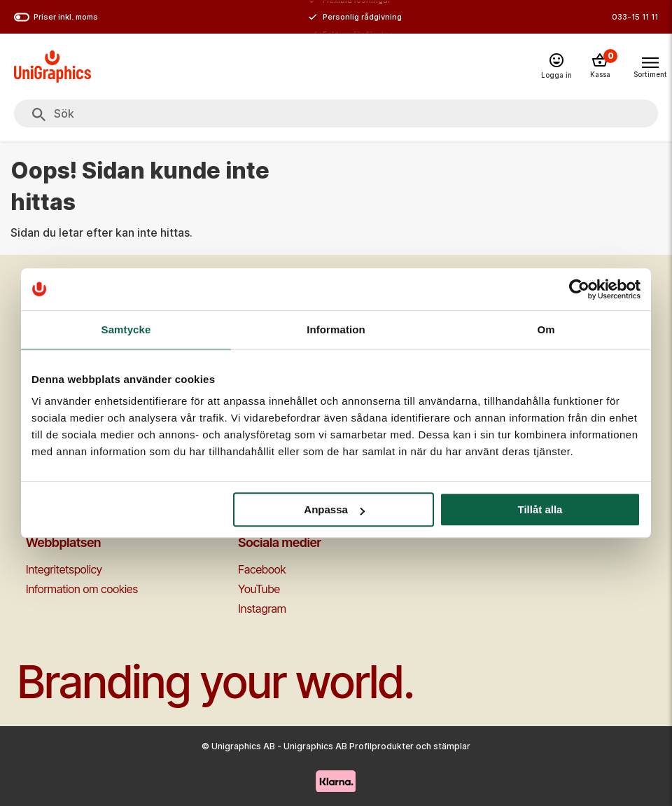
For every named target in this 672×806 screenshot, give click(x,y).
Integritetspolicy (64, 569)
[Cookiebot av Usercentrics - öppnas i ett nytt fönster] (579, 289)
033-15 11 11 (635, 17)
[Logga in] (556, 67)
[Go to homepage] (52, 67)
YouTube (259, 589)
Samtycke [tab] (126, 329)
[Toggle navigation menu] (650, 66)
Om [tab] (546, 329)
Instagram (262, 609)
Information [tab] (336, 329)
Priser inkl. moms (56, 17)
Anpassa (334, 509)
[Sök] (39, 115)
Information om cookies (82, 589)
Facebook (262, 569)
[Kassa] (600, 67)
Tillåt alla (540, 509)
